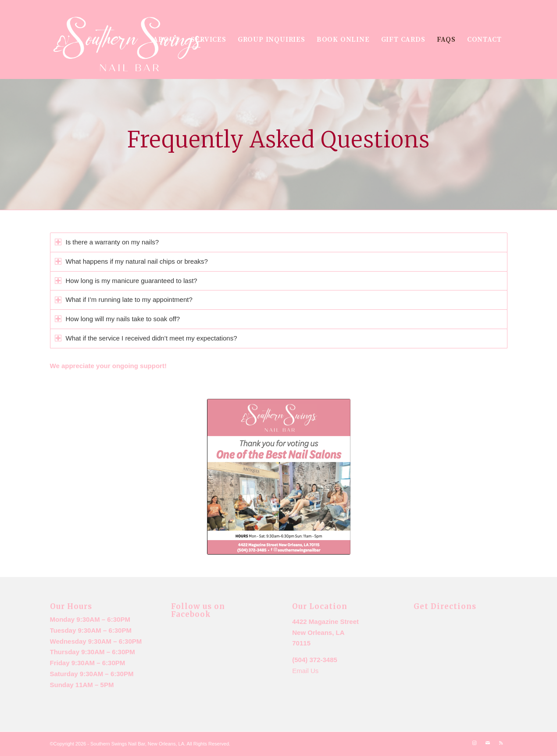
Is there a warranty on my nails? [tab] (107, 242)
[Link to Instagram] (475, 743)
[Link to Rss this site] (501, 743)
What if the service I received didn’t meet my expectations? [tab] (146, 338)
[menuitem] (166, 39)
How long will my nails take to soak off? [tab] (118, 319)
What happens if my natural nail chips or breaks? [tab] (131, 261)
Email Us (305, 671)
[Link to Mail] (488, 743)
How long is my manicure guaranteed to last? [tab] (126, 281)
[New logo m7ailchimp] (128, 45)
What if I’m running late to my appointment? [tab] (124, 299)
